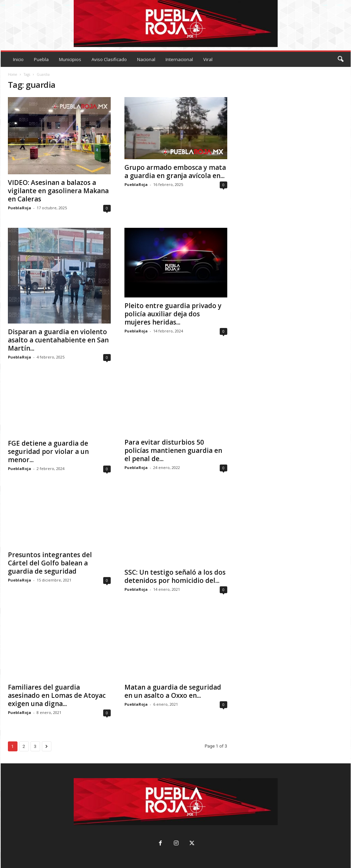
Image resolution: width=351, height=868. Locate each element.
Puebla (41, 59)
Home (13, 74)
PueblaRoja (20, 208)
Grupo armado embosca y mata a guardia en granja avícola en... (175, 172)
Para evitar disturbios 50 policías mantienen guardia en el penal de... (173, 450)
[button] (340, 59)
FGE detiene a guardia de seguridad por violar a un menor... (48, 451)
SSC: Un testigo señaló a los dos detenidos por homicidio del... (175, 576)
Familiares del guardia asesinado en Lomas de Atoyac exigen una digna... (57, 695)
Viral (208, 59)
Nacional (146, 59)
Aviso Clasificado (109, 59)
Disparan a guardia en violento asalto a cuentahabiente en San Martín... (58, 340)
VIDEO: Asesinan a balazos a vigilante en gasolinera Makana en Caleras (58, 191)
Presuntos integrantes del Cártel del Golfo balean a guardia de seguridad (50, 563)
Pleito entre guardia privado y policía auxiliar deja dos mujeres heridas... (173, 314)
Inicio (18, 59)
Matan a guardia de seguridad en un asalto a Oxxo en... (173, 691)
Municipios (70, 59)
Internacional (179, 59)
